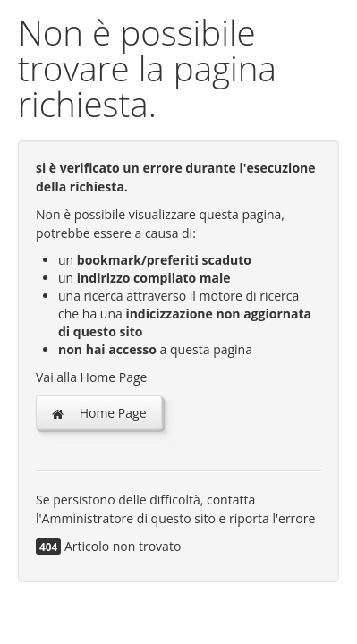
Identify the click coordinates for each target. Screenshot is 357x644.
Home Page (99, 413)
